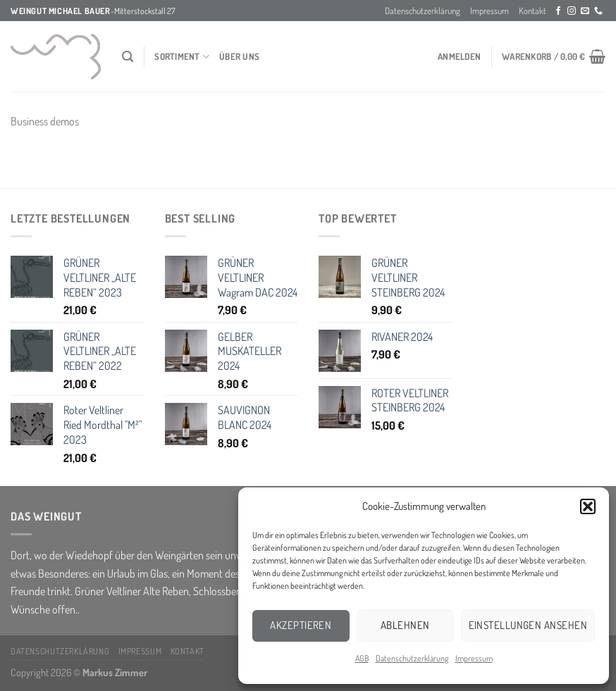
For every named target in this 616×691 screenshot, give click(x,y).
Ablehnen (405, 625)
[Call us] (598, 11)
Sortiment (182, 57)
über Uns (239, 56)
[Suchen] (128, 57)
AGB (362, 658)
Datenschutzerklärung (412, 658)
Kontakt (532, 11)
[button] (588, 506)
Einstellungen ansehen (528, 625)
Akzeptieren (301, 625)
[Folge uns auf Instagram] (572, 11)
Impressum (474, 658)
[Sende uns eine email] (585, 11)
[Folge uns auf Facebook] (558, 11)
